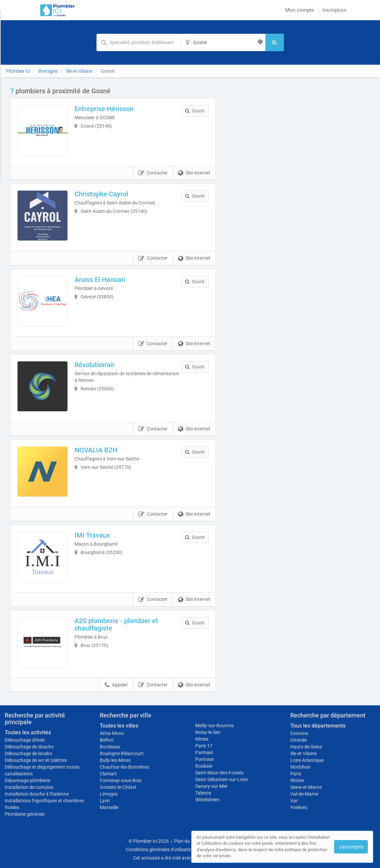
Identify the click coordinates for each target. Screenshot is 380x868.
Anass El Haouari (100, 280)
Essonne (299, 733)
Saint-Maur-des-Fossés (219, 773)
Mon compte (300, 10)
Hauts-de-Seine (306, 747)
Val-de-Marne (304, 794)
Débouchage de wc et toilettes (36, 760)
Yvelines (299, 807)
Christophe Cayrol (101, 194)
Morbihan (300, 767)
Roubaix (204, 766)
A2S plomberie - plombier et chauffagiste (116, 624)
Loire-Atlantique (307, 760)
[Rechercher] (275, 42)
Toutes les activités (28, 732)
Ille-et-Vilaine (303, 753)
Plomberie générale (25, 814)
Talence (203, 793)
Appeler (116, 685)
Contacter (153, 173)
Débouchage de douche (29, 747)
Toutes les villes (119, 726)
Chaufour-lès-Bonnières (124, 767)
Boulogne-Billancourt (122, 753)
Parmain (204, 752)
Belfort (107, 740)
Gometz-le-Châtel (118, 787)
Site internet (194, 173)
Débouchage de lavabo (28, 753)
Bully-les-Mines (115, 760)
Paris (296, 774)
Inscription (334, 10)
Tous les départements (318, 726)
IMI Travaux (92, 535)
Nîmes (202, 739)
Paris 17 (204, 746)
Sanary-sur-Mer (211, 786)
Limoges (109, 794)
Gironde (299, 740)
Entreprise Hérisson (104, 109)
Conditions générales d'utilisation (160, 849)
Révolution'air (95, 365)
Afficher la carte (298, 183)
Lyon (105, 801)
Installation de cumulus (29, 787)
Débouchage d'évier (25, 740)
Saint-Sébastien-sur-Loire (222, 779)
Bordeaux (110, 747)
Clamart (108, 774)
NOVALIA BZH (96, 450)
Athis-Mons (112, 733)
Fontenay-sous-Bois (121, 780)
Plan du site (186, 841)
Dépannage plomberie (27, 780)
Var (294, 801)
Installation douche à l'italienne (37, 794)
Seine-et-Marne (306, 787)
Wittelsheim (207, 800)
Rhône (297, 780)
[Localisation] (223, 42)
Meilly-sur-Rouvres (214, 726)
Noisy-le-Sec (208, 732)
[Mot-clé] (139, 42)
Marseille (109, 807)
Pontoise (204, 759)
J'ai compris (351, 847)
